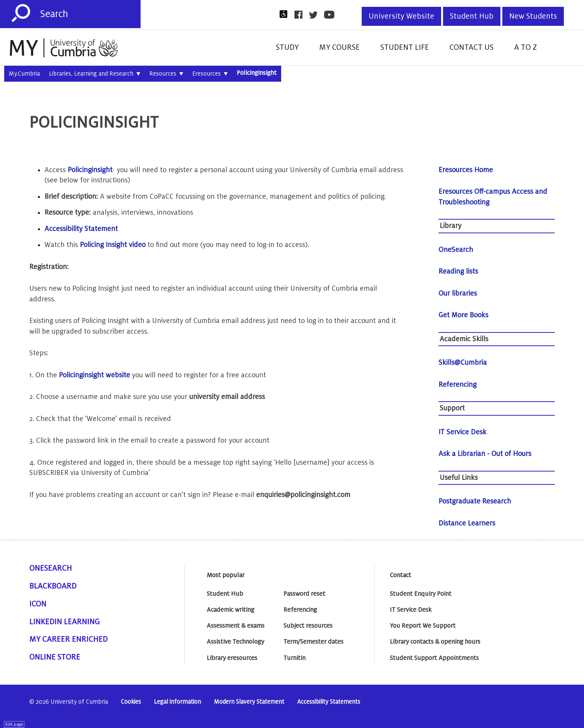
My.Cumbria (24, 74)
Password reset (304, 594)
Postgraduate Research (475, 501)
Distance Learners (467, 523)
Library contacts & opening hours (435, 642)
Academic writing (230, 610)
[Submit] (21, 13)
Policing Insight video (113, 245)
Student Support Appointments (434, 658)
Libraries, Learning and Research (95, 74)
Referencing (457, 385)
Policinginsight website (94, 375)
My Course (339, 47)
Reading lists (458, 271)
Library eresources (232, 658)
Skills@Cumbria (463, 362)
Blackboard (53, 586)
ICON (38, 604)
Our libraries (458, 293)
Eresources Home (466, 170)
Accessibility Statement (81, 229)
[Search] (90, 14)
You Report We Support (423, 626)
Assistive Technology (235, 642)
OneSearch (456, 250)
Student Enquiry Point (421, 594)
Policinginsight (257, 73)
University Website (401, 16)
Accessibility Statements (329, 702)
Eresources (210, 74)
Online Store (55, 657)
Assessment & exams (236, 626)
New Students (533, 16)
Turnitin (294, 658)
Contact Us (472, 47)
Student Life (405, 47)
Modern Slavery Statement (249, 702)
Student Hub (472, 16)
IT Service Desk (462, 432)
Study (287, 47)
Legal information (177, 702)
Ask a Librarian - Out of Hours (485, 454)
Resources (166, 74)
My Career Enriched (68, 639)
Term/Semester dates (313, 642)
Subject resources (308, 626)
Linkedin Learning (64, 622)
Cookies (131, 702)
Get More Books (463, 315)
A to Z (525, 47)
